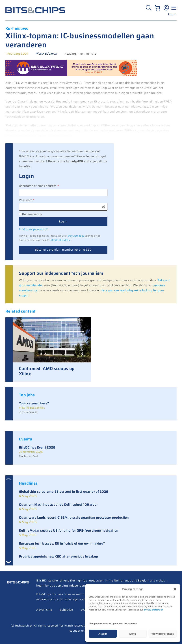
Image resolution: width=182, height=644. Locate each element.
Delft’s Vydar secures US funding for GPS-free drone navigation (69, 531)
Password (33, 200)
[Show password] (103, 207)
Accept (103, 634)
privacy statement (153, 610)
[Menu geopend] (173, 8)
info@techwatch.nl (60, 240)
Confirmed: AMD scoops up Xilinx (47, 371)
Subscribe (66, 610)
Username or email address (45, 186)
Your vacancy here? (34, 403)
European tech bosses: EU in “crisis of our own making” (62, 543)
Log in (172, 14)
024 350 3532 (76, 236)
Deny (133, 634)
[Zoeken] (149, 8)
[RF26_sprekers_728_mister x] (71, 75)
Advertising (44, 610)
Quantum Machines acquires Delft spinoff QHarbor (58, 505)
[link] (95, 494)
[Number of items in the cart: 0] (157, 8)
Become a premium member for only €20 (63, 250)
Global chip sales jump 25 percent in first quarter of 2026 (64, 492)
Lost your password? (33, 229)
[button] (175, 589)
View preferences (163, 634)
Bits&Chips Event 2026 (37, 447)
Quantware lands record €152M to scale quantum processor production (74, 518)
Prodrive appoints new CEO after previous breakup (58, 556)
